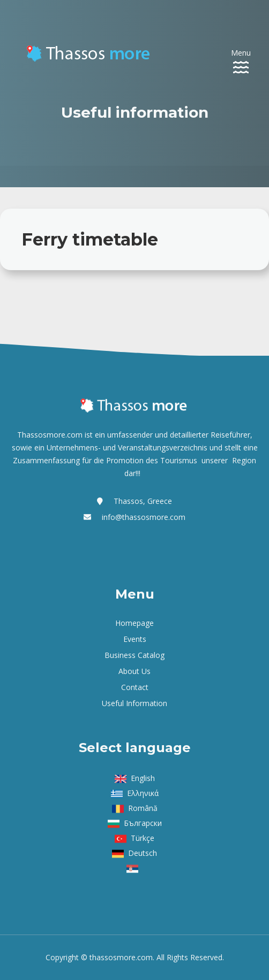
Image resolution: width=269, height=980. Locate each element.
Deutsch (143, 853)
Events (135, 639)
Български (143, 823)
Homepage (134, 623)
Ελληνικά (143, 793)
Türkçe (143, 838)
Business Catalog (134, 655)
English (143, 778)
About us (134, 671)
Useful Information (134, 703)
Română (143, 808)
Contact (135, 687)
